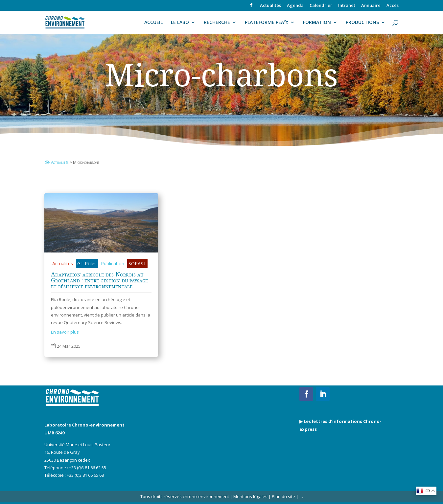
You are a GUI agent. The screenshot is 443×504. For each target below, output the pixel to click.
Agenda (295, 6)
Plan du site (283, 496)
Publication (113, 263)
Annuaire (371, 6)
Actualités (270, 6)
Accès (393, 6)
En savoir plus (65, 332)
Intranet (347, 6)
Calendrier (321, 6)
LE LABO (180, 23)
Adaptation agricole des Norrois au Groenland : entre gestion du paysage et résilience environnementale (99, 280)
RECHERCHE (217, 23)
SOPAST (137, 263)
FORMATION (317, 23)
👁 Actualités (56, 162)
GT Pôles (87, 263)
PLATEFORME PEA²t (267, 23)
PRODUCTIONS (362, 23)
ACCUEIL (153, 23)
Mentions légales (250, 496)
